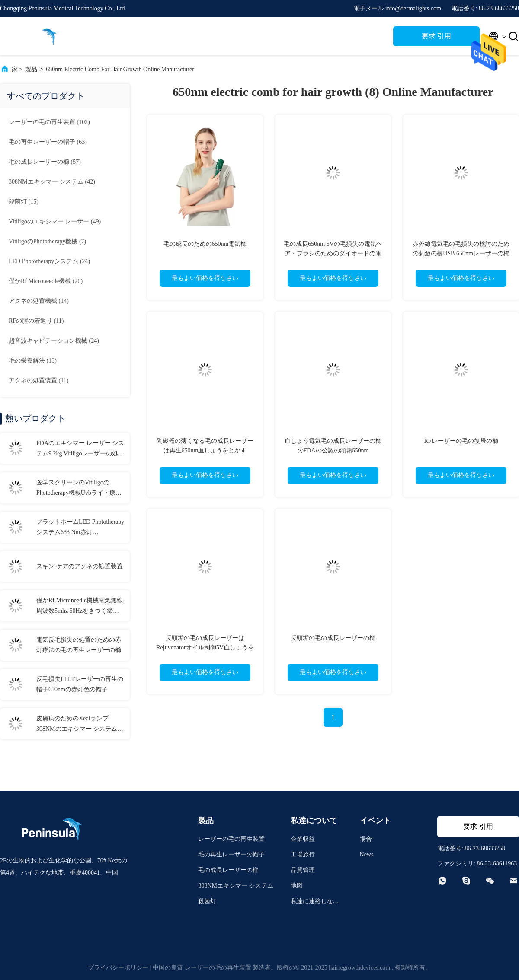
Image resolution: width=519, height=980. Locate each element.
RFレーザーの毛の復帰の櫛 (461, 441)
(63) (48, 142)
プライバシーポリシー (118, 968)
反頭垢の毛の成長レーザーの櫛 (333, 638)
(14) (39, 301)
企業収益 (303, 839)
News (367, 854)
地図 (297, 886)
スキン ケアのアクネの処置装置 (80, 566)
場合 (366, 839)
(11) (36, 321)
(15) (24, 202)
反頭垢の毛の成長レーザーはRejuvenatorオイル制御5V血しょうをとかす (205, 647)
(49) (55, 221)
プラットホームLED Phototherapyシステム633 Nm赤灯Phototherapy (80, 528)
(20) (46, 281)
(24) (49, 261)
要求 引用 (436, 36)
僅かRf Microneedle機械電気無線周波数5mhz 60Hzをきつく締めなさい (80, 607)
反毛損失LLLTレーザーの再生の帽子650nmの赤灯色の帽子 (80, 684)
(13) (33, 361)
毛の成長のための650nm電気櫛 (205, 244)
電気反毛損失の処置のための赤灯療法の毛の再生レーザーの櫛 (79, 645)
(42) (52, 182)
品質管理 (303, 870)
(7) (47, 241)
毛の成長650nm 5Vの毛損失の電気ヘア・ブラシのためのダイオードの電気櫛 (333, 253)
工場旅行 (303, 854)
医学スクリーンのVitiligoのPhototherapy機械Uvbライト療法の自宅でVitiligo (79, 489)
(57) (45, 162)
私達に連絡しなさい (315, 902)
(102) (49, 122)
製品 (31, 69)
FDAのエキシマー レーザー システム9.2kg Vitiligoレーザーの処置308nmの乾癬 (80, 449)
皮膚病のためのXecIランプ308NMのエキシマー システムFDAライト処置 (77, 725)
